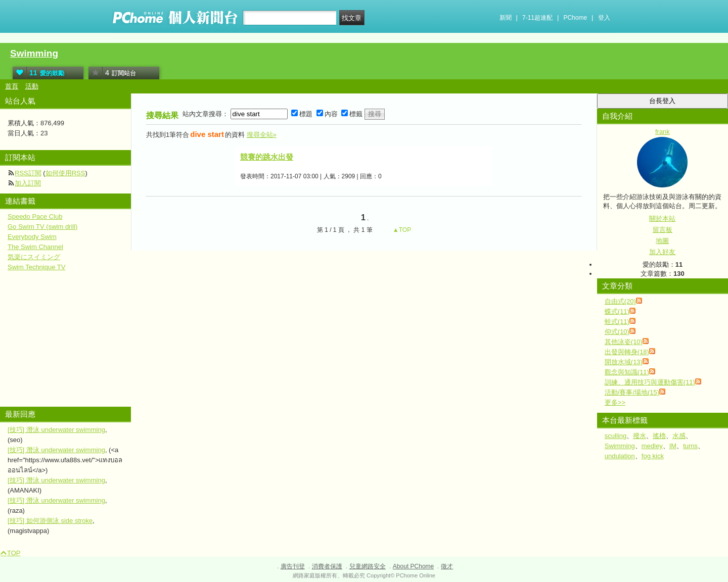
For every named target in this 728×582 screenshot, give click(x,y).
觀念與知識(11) (627, 372)
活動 (32, 86)
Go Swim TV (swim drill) (42, 227)
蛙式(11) (617, 322)
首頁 (12, 86)
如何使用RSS (65, 173)
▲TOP (401, 230)
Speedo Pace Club (35, 216)
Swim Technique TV (36, 267)
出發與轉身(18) (627, 352)
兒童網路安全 (368, 566)
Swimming (34, 53)
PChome (575, 18)
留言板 (663, 230)
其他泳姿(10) (624, 342)
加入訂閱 (28, 183)
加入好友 (662, 252)
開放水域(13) (624, 362)
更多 (615, 402)
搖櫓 (659, 436)
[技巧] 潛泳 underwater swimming (56, 430)
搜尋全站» (262, 135)
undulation (620, 456)
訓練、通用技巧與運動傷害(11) (650, 382)
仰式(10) (617, 332)
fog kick (653, 456)
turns (690, 446)
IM (673, 446)
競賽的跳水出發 (267, 157)
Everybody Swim (32, 237)
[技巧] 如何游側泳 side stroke (50, 521)
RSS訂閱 (28, 173)
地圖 (662, 241)
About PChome (413, 566)
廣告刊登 (293, 566)
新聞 (506, 18)
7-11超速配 (537, 18)
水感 (679, 436)
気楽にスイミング (34, 257)
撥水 (640, 436)
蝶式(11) (617, 311)
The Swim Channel (35, 247)
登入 (604, 18)
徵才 (447, 566)
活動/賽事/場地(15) (632, 392)
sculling (616, 436)
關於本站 (662, 219)
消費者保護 (327, 566)
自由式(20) (620, 301)
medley (652, 446)
